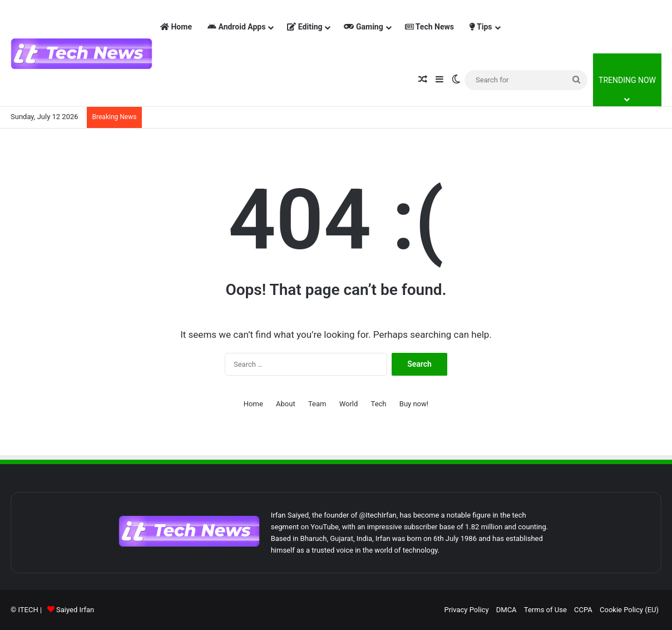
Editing (305, 27)
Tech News (429, 27)
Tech (379, 404)
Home (176, 27)
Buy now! (414, 404)
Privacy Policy (467, 610)
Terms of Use (545, 610)
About (286, 404)
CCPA (583, 610)
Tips (481, 27)
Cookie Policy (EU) (629, 610)
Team (317, 404)
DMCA (507, 610)
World (349, 404)
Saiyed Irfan (75, 610)
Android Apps (236, 27)
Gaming (363, 27)
